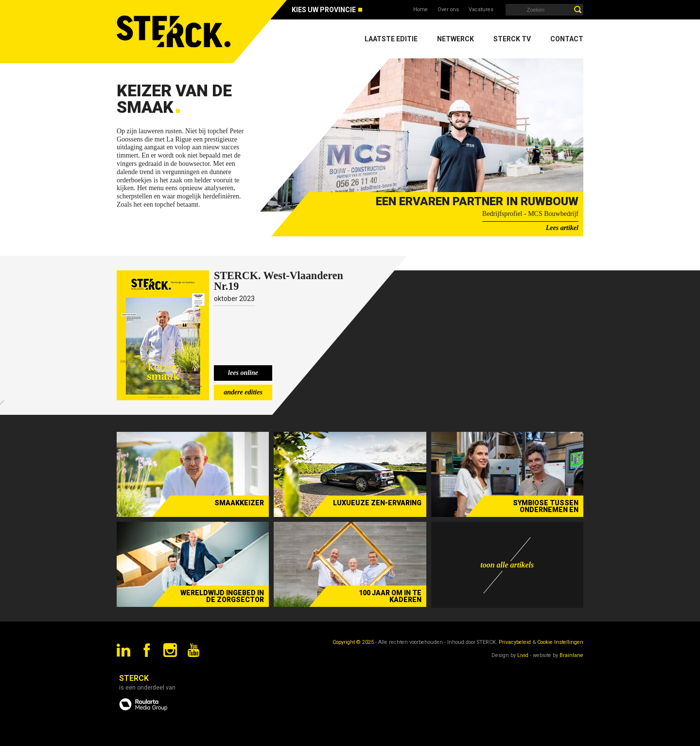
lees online (243, 373)
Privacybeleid (515, 642)
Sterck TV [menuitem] (512, 39)
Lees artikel (562, 228)
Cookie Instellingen (560, 642)
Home (420, 9)
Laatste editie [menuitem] (391, 39)
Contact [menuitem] (567, 39)
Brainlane (571, 655)
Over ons (448, 9)
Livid (523, 655)
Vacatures (481, 9)
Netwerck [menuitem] (455, 39)
